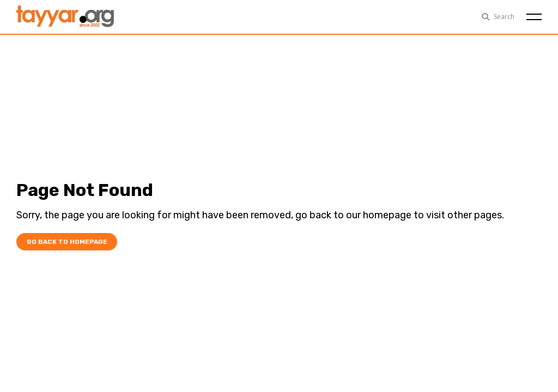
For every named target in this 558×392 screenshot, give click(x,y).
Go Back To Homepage (65, 242)
